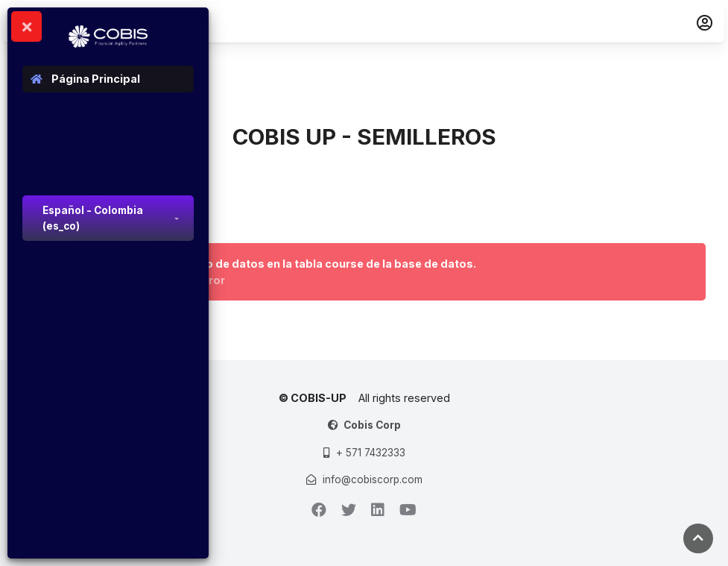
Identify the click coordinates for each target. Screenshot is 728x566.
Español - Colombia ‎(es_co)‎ (93, 218)
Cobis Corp (372, 425)
